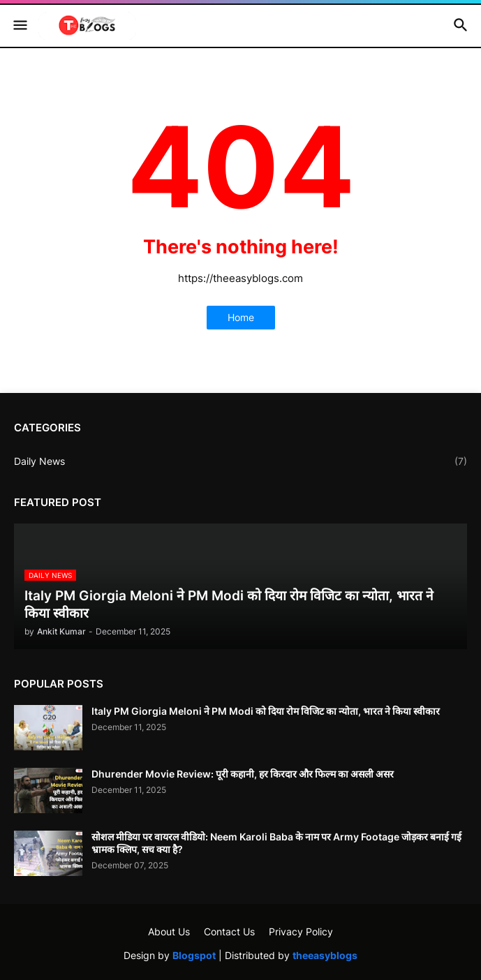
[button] (19, 26)
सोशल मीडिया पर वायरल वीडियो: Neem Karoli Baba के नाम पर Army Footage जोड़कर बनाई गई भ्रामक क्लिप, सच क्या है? (276, 843)
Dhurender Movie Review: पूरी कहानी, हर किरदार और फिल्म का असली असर (243, 774)
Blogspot (194, 955)
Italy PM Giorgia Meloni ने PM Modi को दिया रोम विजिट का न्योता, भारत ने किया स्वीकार (266, 711)
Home (241, 317)
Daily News (240, 461)
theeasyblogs (325, 955)
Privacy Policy (301, 931)
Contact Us (229, 931)
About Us (169, 931)
